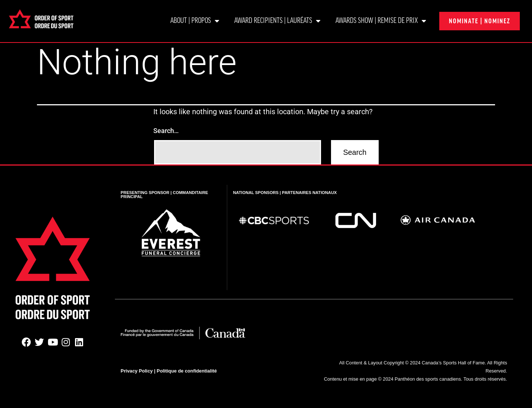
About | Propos (195, 21)
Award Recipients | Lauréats (277, 21)
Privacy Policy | (139, 371)
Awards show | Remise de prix (381, 21)
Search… (166, 131)
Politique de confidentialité (187, 371)
